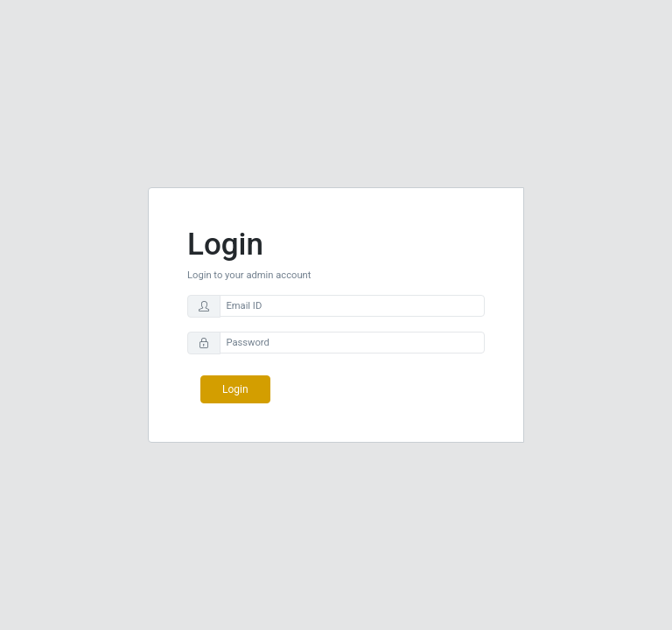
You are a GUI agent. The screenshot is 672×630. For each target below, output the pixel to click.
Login (235, 389)
